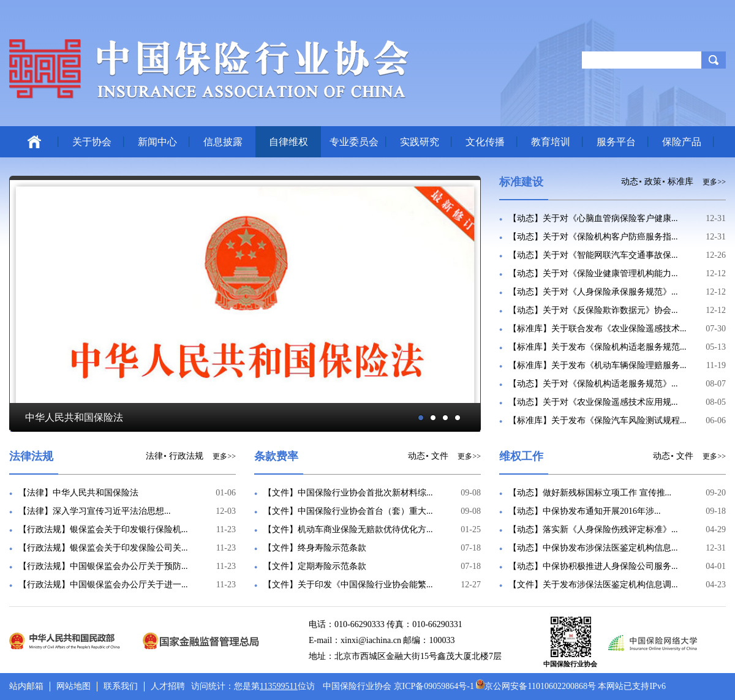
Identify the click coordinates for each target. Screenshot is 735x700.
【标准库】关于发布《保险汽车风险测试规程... (597, 420)
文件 (440, 456)
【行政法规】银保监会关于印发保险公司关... (103, 548)
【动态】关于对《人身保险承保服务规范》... (593, 292)
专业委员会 (354, 142)
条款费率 (276, 456)
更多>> (714, 182)
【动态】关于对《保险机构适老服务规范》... (593, 384)
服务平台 (616, 142)
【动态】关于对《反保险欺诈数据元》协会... (593, 310)
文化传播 (485, 142)
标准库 (680, 182)
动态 (630, 182)
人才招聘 (168, 686)
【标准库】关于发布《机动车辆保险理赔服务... (597, 365)
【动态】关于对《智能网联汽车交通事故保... (593, 255)
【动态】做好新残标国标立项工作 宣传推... (590, 493)
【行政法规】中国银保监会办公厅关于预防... (103, 566)
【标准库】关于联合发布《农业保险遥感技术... (597, 329)
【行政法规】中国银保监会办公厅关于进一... (103, 585)
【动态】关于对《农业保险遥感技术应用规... (593, 402)
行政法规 (186, 456)
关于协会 (92, 142)
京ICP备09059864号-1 (434, 686)
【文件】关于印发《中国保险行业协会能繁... (348, 585)
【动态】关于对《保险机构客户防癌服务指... (593, 237)
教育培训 (551, 142)
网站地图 (73, 686)
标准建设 (521, 182)
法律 (154, 456)
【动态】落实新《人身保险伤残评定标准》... (593, 529)
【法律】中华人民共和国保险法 (78, 493)
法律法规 (31, 456)
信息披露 (223, 142)
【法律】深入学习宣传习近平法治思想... (95, 511)
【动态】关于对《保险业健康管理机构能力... (593, 273)
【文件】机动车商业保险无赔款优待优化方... (348, 529)
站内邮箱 (26, 686)
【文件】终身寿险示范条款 (315, 548)
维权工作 (521, 456)
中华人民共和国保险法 (74, 417)
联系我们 (121, 686)
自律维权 (288, 142)
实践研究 (420, 142)
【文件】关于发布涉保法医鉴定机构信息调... (593, 585)
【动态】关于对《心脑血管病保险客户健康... (593, 218)
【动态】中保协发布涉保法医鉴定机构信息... (593, 548)
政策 (653, 182)
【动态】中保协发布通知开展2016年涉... (585, 511)
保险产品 (682, 142)
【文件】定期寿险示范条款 (315, 566)
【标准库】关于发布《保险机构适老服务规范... (597, 347)
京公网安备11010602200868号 (536, 686)
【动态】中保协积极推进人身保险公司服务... (593, 566)
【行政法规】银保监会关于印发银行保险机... (103, 529)
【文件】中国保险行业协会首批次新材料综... (348, 493)
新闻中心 (157, 142)
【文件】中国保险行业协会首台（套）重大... (348, 511)
